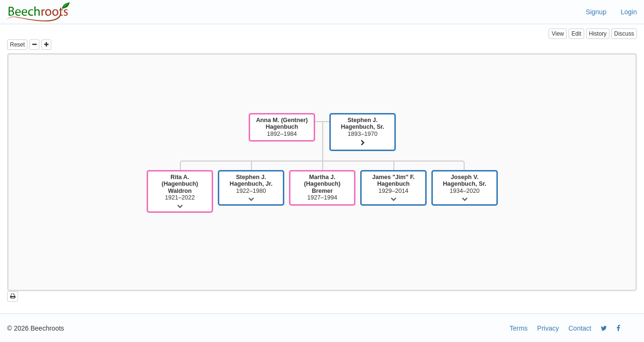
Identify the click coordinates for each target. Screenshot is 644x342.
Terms (519, 328)
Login (629, 12)
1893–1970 (363, 127)
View (558, 34)
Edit (576, 34)
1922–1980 (251, 184)
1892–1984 (282, 127)
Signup (596, 12)
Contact (580, 328)
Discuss (624, 34)
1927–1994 (322, 187)
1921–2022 (180, 187)
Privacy (548, 328)
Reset (17, 45)
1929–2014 (393, 184)
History (598, 34)
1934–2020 (465, 184)
